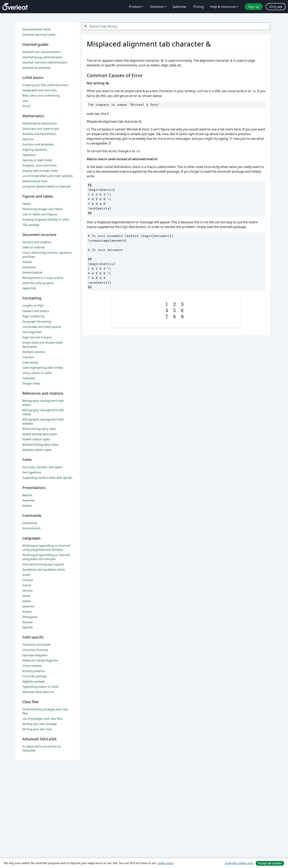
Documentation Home (37, 29)
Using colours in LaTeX (37, 373)
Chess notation (32, 666)
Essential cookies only (239, 863)
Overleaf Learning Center (39, 35)
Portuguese (30, 617)
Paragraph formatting (37, 321)
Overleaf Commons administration (45, 62)
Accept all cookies (270, 863)
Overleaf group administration (42, 57)
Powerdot (29, 500)
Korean (27, 612)
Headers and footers (36, 311)
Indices (27, 262)
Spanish (28, 627)
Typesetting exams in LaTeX (40, 687)
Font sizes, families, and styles (42, 467)
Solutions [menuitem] (157, 7)
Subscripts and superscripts (41, 129)
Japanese (28, 606)
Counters (28, 357)
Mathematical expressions (40, 123)
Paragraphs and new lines (40, 90)
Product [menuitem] (135, 7)
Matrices (28, 139)
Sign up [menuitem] (254, 7)
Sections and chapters (37, 242)
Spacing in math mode (37, 160)
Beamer (27, 495)
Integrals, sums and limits (40, 165)
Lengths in (33, 306)
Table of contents (34, 247)
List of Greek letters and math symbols (48, 176)
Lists (25, 101)
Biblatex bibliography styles (41, 445)
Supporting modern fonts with (47, 478)
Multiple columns (34, 352)
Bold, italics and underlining (41, 95)
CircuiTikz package (35, 676)
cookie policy (165, 863)
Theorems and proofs (36, 645)
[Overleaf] (15, 7)
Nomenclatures (32, 272)
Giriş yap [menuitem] (276, 7)
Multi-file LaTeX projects (38, 283)
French (27, 585)
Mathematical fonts (35, 181)
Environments (31, 528)
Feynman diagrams (35, 655)
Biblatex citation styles (37, 450)
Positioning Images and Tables (42, 209)
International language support (43, 564)
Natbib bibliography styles (40, 434)
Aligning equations (35, 150)
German (28, 591)
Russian (28, 622)
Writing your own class (37, 729)
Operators (29, 155)
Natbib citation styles (36, 439)
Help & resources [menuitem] (223, 7)
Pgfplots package (34, 681)
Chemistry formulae (35, 650)
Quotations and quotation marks (44, 569)
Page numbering (33, 316)
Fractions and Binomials (38, 144)
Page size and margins (37, 337)
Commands (30, 523)
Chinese (28, 580)
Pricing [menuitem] (198, 7)
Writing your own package (40, 724)
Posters (27, 506)
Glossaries (29, 267)
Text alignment (32, 332)
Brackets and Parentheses (39, 134)
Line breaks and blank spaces (42, 327)
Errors (26, 106)
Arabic (27, 575)
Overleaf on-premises (37, 68)
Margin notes (31, 383)
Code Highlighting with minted (43, 368)
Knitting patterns (34, 671)
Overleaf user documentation (42, 52)
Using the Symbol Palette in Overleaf (46, 186)
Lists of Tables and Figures (40, 214)
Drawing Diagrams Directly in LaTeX (46, 219)
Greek (26, 596)
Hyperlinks (29, 288)
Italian (27, 601)
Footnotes (29, 378)
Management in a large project (43, 278)
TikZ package (31, 225)
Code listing (30, 362)
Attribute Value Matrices (38, 692)
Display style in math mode (40, 171)
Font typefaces (32, 472)
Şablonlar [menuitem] (180, 7)
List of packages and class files (42, 719)
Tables (27, 204)
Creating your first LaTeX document (45, 85)
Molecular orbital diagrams (40, 660)
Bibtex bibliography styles (39, 429)
